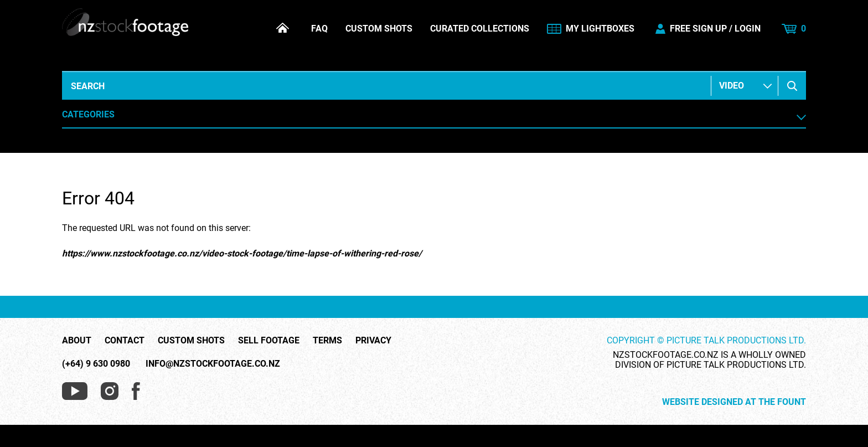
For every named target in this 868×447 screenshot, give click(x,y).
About (77, 341)
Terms (327, 341)
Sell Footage (269, 341)
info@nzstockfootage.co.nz (213, 364)
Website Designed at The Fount (734, 402)
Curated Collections (480, 29)
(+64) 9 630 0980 (96, 364)
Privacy (373, 341)
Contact (125, 341)
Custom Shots (379, 29)
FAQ (319, 29)
